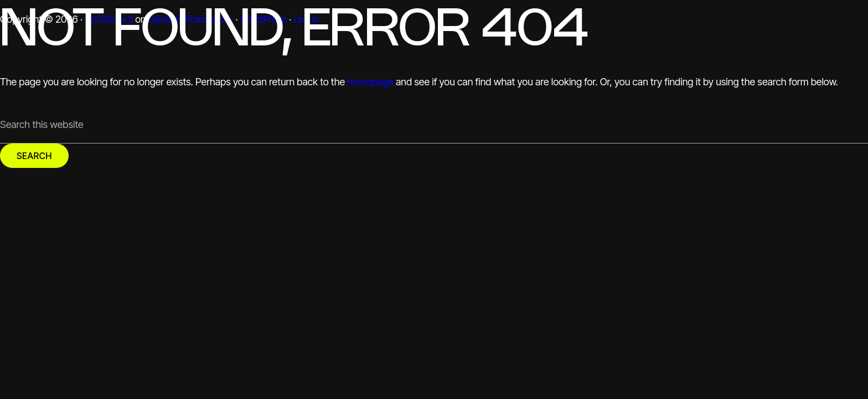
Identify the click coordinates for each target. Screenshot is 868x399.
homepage (370, 82)
